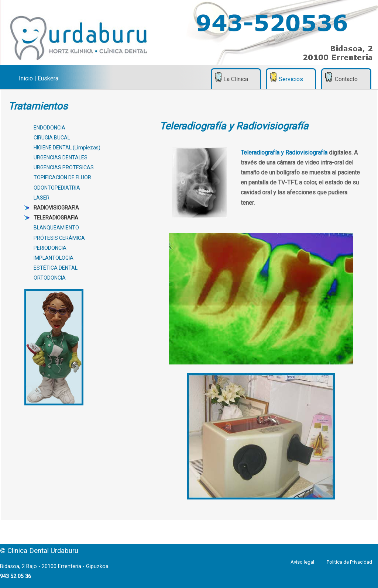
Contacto (346, 79)
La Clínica (236, 79)
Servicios (291, 79)
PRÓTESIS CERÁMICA (59, 238)
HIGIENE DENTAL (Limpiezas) (67, 148)
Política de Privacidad (349, 562)
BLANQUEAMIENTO (56, 228)
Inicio (26, 78)
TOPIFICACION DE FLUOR (62, 177)
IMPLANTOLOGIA (54, 258)
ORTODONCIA (50, 278)
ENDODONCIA (49, 128)
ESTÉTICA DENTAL (56, 268)
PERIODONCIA (50, 248)
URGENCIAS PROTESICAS (64, 167)
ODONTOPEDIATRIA (57, 188)
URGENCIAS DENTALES (61, 158)
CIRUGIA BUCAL (52, 138)
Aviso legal (302, 562)
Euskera (48, 78)
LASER (42, 198)
